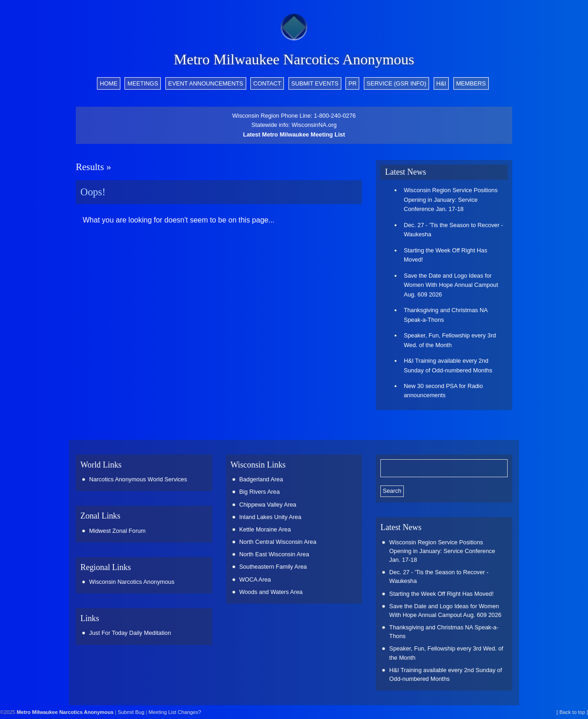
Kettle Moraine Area (265, 529)
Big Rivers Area (260, 492)
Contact (267, 83)
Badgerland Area (261, 479)
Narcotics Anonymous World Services (138, 479)
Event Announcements (206, 83)
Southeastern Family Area (273, 567)
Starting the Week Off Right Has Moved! (446, 255)
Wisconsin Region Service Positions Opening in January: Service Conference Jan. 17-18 (451, 200)
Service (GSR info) (396, 83)
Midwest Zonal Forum (117, 531)
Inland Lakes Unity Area (270, 517)
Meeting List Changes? (175, 712)
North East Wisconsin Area (274, 554)
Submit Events (315, 83)
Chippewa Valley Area (268, 505)
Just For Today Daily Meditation (130, 633)
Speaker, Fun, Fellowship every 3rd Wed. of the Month (450, 340)
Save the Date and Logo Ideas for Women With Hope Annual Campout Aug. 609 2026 (451, 285)
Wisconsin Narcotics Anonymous (132, 582)
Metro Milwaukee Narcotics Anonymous (294, 59)
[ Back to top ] (572, 712)
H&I (441, 83)
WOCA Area (255, 579)
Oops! (93, 192)
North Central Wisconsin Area (278, 542)
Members (471, 83)
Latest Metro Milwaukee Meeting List (294, 134)
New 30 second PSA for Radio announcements (443, 391)
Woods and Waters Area (271, 592)
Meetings (143, 83)
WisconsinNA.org (314, 125)
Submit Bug (131, 712)
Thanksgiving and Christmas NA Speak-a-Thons (446, 315)
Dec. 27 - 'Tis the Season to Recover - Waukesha (453, 230)
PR (353, 83)
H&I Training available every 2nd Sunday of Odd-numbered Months (448, 365)
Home (108, 83)
